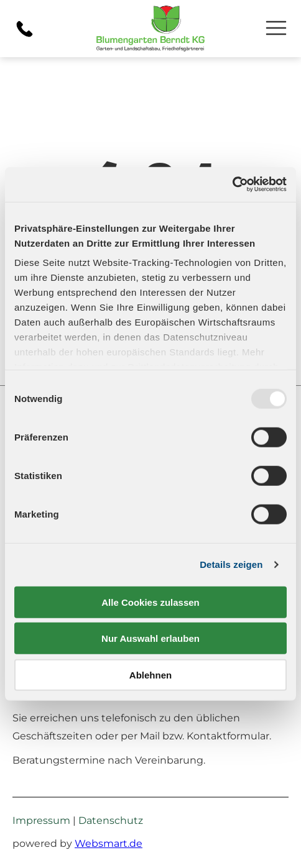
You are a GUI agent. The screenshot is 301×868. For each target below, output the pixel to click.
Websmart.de (109, 843)
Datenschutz (111, 820)
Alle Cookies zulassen (150, 602)
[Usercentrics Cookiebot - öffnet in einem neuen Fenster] (232, 185)
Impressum (41, 820)
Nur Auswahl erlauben (150, 638)
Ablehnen (150, 675)
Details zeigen (231, 564)
